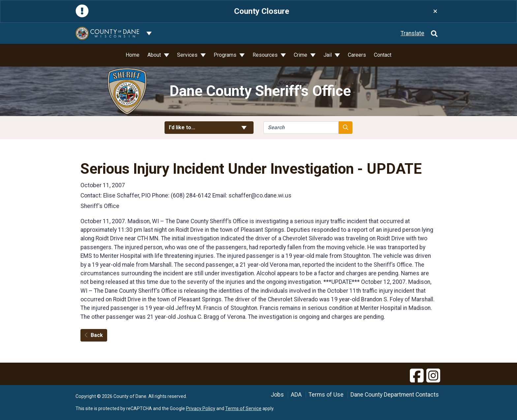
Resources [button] (266, 55)
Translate (412, 33)
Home (133, 55)
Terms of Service (243, 408)
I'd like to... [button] (209, 127)
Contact (383, 55)
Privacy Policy (201, 408)
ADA (296, 395)
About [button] (155, 55)
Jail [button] (328, 55)
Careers (357, 55)
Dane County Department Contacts (395, 395)
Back (94, 335)
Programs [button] (226, 55)
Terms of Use (326, 395)
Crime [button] (301, 55)
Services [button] (188, 55)
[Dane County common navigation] (149, 33)
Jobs (277, 395)
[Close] (435, 11)
